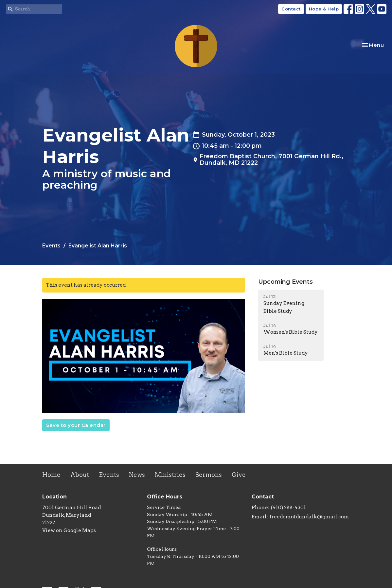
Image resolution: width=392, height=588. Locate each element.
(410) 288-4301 (288, 508)
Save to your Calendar (76, 425)
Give (239, 475)
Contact (291, 9)
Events (51, 246)
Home (51, 475)
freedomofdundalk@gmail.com (309, 517)
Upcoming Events (285, 282)
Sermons (209, 475)
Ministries (170, 475)
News (137, 475)
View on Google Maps (69, 530)
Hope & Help (324, 9)
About (80, 475)
